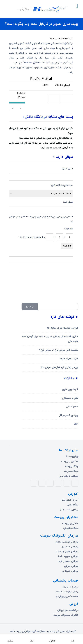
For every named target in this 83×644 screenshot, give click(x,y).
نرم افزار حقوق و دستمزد (67, 552)
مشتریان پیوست (70, 523)
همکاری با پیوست (70, 461)
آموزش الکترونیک (70, 500)
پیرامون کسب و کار (69, 415)
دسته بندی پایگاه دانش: (62, 185)
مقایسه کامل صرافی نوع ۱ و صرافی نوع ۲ (58, 350)
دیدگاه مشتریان (71, 528)
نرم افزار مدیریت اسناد (68, 556)
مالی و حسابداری (70, 398)
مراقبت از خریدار (70, 587)
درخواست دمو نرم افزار (68, 610)
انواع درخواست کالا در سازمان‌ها (63, 328)
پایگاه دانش (73, 505)
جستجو (30, 306)
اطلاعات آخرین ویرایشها (67, 597)
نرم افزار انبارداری (70, 571)
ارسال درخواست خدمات (67, 592)
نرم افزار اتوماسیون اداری (66, 542)
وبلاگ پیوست (72, 466)
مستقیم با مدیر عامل (69, 476)
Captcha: (69, 229)
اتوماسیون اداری (70, 389)
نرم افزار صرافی (71, 566)
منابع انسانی (72, 407)
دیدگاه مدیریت (71, 471)
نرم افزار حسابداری (70, 547)
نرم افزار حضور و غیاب (68, 561)
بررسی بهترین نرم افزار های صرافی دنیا (59, 367)
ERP (76, 424)
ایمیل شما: (68, 202)
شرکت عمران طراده (69, 359)
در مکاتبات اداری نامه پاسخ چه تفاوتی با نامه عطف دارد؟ (45, 138)
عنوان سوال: (68, 169)
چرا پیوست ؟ (72, 457)
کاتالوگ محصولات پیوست (66, 615)
